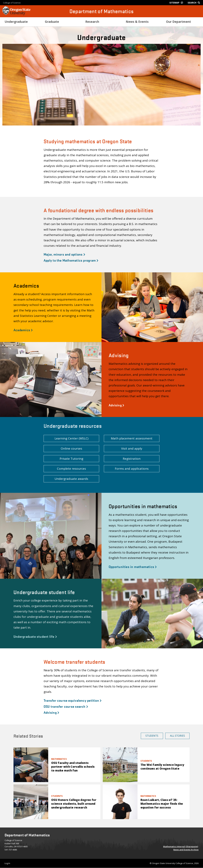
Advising (116, 405)
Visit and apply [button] (132, 448)
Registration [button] (132, 459)
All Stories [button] (177, 736)
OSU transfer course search (66, 706)
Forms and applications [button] (132, 469)
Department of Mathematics (102, 11)
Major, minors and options (64, 254)
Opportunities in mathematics (133, 567)
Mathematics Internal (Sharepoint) (181, 846)
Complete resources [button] (71, 469)
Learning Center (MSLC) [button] (71, 438)
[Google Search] (195, 3)
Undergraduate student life (35, 636)
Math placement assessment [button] (132, 438)
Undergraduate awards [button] (71, 479)
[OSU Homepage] (16, 14)
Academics (23, 330)
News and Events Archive (186, 850)
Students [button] (152, 736)
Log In (7, 863)
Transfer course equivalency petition (73, 700)
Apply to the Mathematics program (71, 260)
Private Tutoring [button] (71, 459)
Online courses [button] (71, 448)
